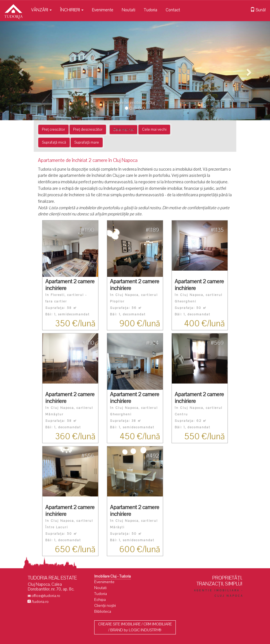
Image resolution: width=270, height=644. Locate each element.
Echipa (100, 600)
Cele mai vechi (154, 130)
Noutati (129, 10)
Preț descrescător (88, 130)
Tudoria (150, 10)
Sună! (258, 10)
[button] (20, 71)
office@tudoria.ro (46, 596)
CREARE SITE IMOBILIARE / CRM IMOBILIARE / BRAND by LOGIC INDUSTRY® (135, 627)
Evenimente (103, 10)
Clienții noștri (105, 606)
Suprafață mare (87, 142)
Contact (173, 10)
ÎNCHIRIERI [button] (72, 10)
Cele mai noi (123, 130)
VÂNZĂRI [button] (41, 10)
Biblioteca (103, 611)
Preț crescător (53, 130)
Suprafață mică (54, 142)
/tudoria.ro (40, 602)
